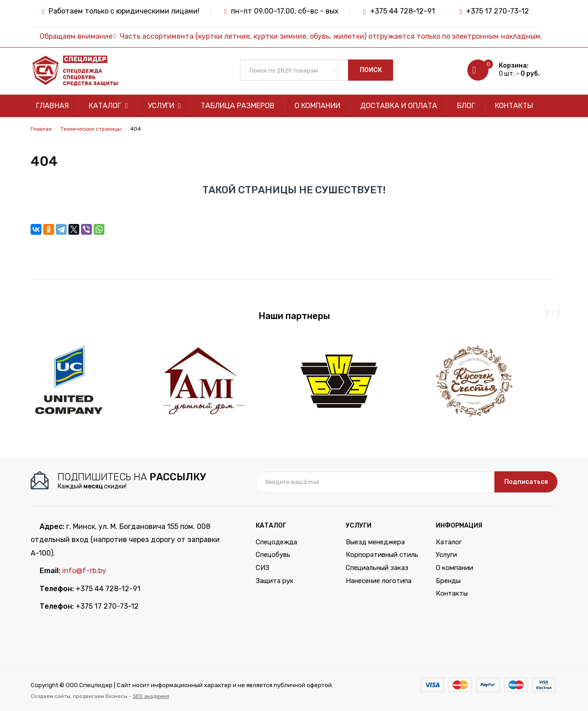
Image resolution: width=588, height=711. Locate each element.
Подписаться (526, 482)
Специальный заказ (377, 568)
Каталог (108, 106)
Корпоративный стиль (382, 555)
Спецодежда (276, 542)
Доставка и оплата (399, 106)
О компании (317, 106)
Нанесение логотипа (379, 581)
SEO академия (151, 696)
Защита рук (275, 581)
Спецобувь (273, 555)
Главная (52, 106)
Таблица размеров (238, 106)
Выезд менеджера (375, 542)
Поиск (371, 70)
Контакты (514, 106)
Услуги (164, 106)
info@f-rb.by (84, 571)
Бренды (448, 581)
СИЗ (262, 568)
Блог (466, 106)
